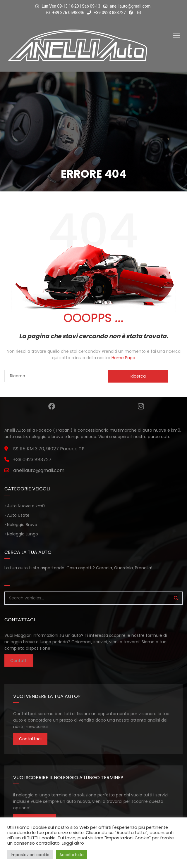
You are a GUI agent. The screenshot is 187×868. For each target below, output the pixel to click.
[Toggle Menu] (176, 31)
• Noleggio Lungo (21, 534)
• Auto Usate (17, 515)
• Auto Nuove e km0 (25, 506)
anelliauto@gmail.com (130, 6)
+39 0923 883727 (107, 13)
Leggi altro (73, 843)
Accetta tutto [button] (72, 855)
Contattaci (30, 739)
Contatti (19, 660)
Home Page (123, 358)
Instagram (141, 406)
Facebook (52, 406)
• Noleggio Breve (21, 525)
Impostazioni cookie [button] (30, 855)
